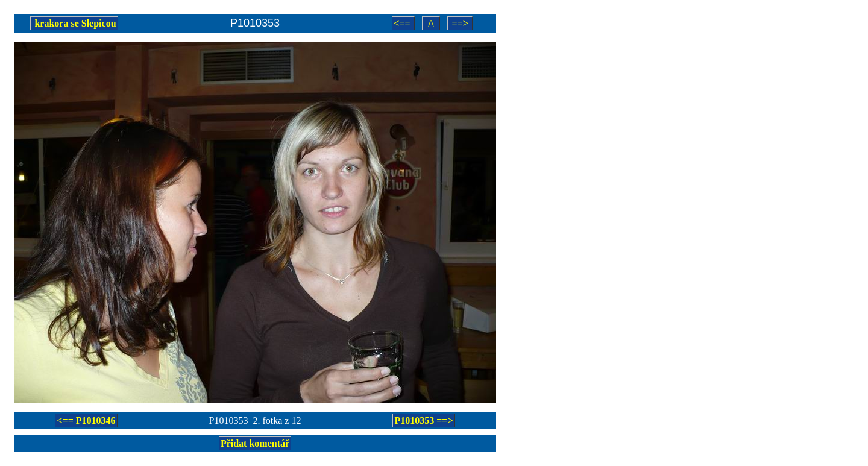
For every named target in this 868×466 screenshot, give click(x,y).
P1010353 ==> (423, 420)
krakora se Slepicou (74, 23)
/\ (431, 23)
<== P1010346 (86, 420)
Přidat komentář (255, 443)
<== (403, 23)
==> (460, 23)
